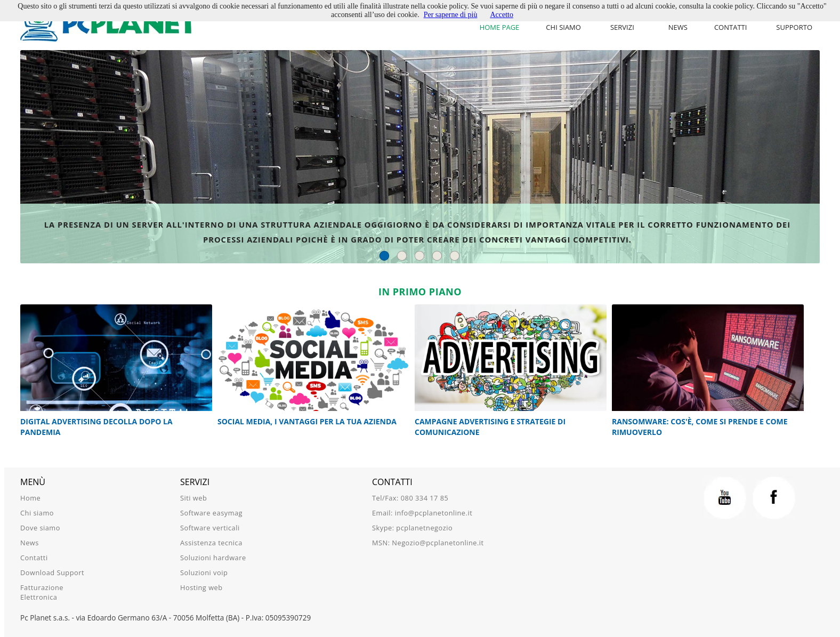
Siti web (193, 498)
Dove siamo (40, 528)
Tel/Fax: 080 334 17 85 (410, 498)
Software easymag (211, 513)
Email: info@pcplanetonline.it (422, 513)
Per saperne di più (451, 15)
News (678, 27)
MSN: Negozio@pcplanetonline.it (428, 543)
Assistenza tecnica (211, 543)
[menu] (625, 27)
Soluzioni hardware (213, 558)
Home (30, 498)
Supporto (794, 27)
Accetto (502, 15)
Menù (33, 482)
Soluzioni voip (204, 573)
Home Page (500, 27)
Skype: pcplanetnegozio (412, 528)
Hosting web (201, 587)
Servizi (622, 27)
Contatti (730, 27)
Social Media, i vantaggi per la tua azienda (307, 421)
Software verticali (210, 528)
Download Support (52, 573)
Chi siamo (563, 27)
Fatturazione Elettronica (42, 592)
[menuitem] (625, 27)
